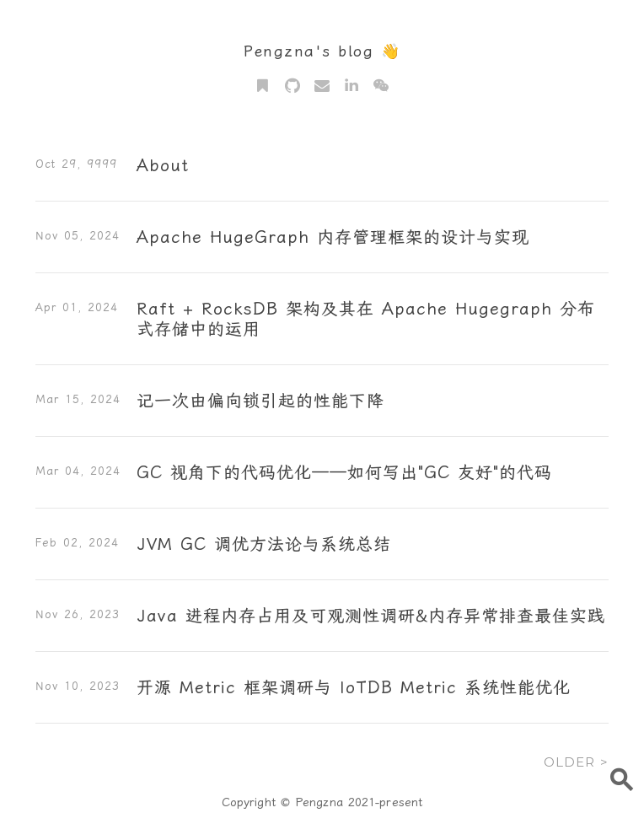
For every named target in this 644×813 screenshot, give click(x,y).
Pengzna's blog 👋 (322, 51)
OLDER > (576, 762)
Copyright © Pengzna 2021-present (322, 802)
